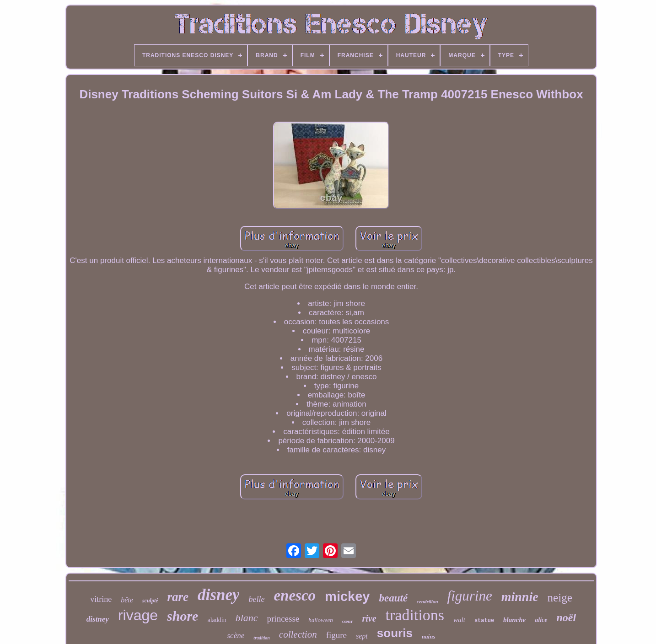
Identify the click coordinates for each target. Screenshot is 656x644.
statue (484, 621)
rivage (138, 615)
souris (395, 633)
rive (369, 618)
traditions (415, 615)
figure (336, 635)
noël (567, 617)
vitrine (101, 599)
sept (362, 636)
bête (127, 600)
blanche (514, 620)
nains (429, 636)
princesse (283, 619)
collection (298, 634)
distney (98, 619)
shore (183, 616)
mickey (347, 596)
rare (178, 597)
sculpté (150, 601)
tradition (262, 638)
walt (459, 620)
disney (218, 595)
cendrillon (427, 601)
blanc (247, 618)
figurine (470, 596)
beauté (393, 598)
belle (256, 599)
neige (560, 598)
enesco (295, 596)
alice (541, 620)
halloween (320, 620)
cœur (348, 621)
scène (236, 636)
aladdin (217, 620)
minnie (520, 597)
